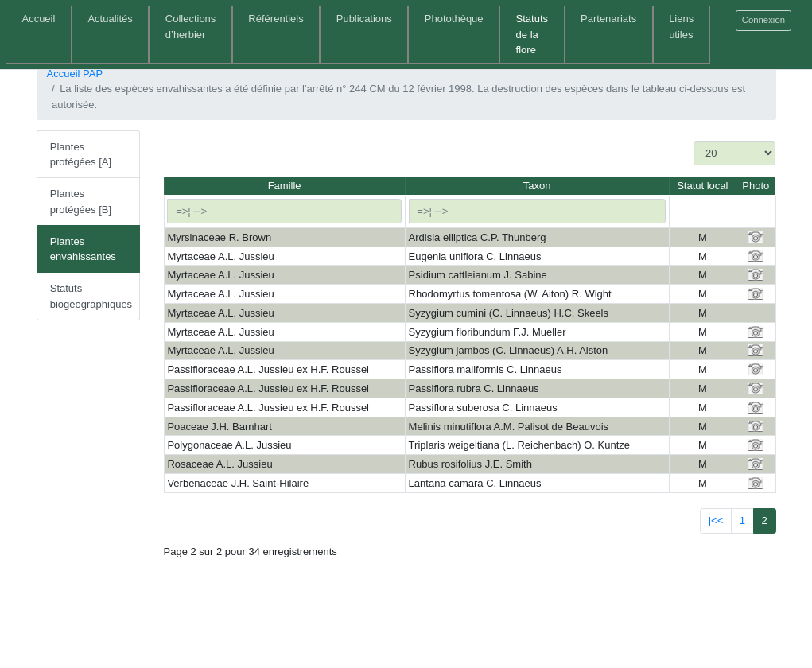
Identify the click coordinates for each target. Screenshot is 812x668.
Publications (364, 19)
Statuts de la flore (532, 34)
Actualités (110, 19)
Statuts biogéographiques (91, 296)
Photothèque (454, 19)
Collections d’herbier (191, 27)
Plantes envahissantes (83, 249)
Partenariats (608, 19)
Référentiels (276, 19)
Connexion (763, 20)
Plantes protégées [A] (81, 155)
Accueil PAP (75, 74)
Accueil (38, 19)
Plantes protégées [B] (81, 202)
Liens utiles (681, 27)
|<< (716, 520)
